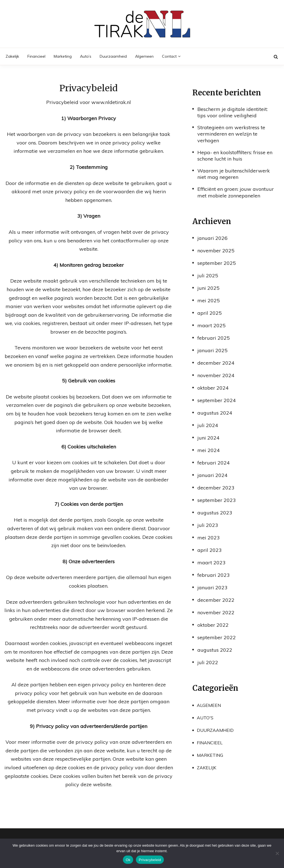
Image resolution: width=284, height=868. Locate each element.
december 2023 (216, 488)
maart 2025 (211, 325)
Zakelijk (12, 56)
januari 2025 (212, 350)
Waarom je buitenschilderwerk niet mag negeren (234, 174)
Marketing (63, 56)
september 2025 (217, 263)
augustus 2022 (215, 650)
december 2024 (216, 363)
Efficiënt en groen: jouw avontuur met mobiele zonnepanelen (236, 192)
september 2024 (217, 400)
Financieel (36, 56)
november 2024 (216, 375)
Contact (169, 56)
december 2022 (216, 600)
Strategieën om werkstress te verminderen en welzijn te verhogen (231, 134)
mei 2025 (209, 300)
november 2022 (216, 612)
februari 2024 (214, 463)
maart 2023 (211, 563)
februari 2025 (214, 338)
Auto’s (86, 56)
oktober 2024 (213, 388)
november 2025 (216, 251)
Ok (128, 860)
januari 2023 (212, 587)
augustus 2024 (215, 413)
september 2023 (217, 500)
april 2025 (210, 313)
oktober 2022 (213, 625)
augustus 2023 (215, 513)
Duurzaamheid (113, 56)
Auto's (205, 718)
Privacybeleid (150, 860)
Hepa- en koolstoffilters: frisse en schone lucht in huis (235, 156)
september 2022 (217, 637)
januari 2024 (212, 475)
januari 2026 (212, 238)
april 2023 (210, 550)
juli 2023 (208, 525)
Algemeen (144, 56)
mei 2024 (209, 450)
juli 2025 (208, 276)
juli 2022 (208, 662)
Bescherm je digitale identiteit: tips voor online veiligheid (233, 112)
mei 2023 (209, 538)
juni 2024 (208, 438)
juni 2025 (208, 288)
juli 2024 (208, 425)
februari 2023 (214, 575)
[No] (277, 853)
